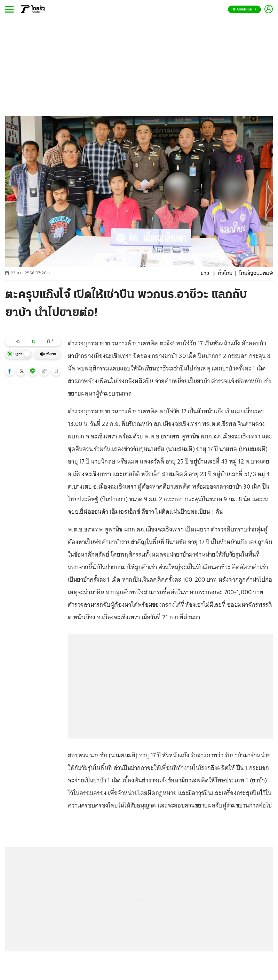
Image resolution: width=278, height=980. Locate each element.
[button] (10, 371)
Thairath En (244, 10)
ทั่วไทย (225, 274)
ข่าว (205, 274)
